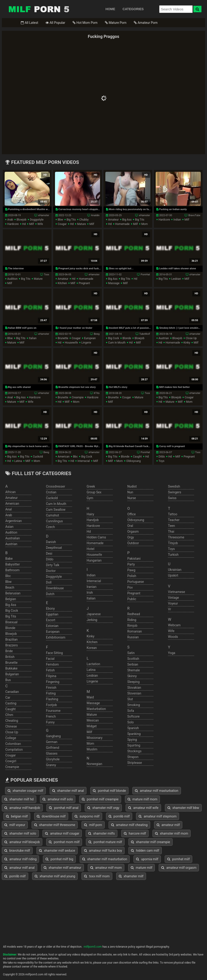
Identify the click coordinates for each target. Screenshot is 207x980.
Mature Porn (116, 23)
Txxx (47, 275)
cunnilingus (54, 521)
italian (33, 338)
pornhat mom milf (64, 842)
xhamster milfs (102, 833)
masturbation (96, 709)
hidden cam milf (145, 851)
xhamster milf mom (172, 833)
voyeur (173, 603)
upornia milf (147, 859)
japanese (94, 614)
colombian (13, 744)
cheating (12, 721)
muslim (92, 749)
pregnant (84, 283)
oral (130, 526)
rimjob (132, 626)
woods (173, 637)
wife (40, 224)
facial (50, 659)
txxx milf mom (97, 876)
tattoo (173, 514)
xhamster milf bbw (183, 808)
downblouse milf (51, 816)
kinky (187, 343)
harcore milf (135, 833)
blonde (127, 338)
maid (90, 697)
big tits (71, 220)
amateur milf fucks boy (103, 851)
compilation (14, 750)
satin (131, 653)
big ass (127, 220)
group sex (94, 492)
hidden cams (96, 537)
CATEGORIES (133, 9)
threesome (176, 537)
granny (51, 765)
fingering (53, 682)
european (90, 338)
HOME (110, 9)
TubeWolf (145, 334)
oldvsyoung (134, 461)
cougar (62, 224)
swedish (174, 486)
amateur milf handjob (22, 808)
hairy (90, 514)
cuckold (38, 457)
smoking (134, 705)
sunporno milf (87, 816)
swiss (172, 498)
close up (191, 338)
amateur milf (168, 825)
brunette (63, 338)
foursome (53, 711)
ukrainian (175, 570)
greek (91, 486)
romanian (135, 631)
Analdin (95, 215)
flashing (52, 699)
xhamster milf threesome (55, 825)
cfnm (9, 715)
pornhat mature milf (105, 842)
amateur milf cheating (129, 825)
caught (137, 457)
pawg (131, 570)
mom (145, 224)
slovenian (134, 693)
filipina (51, 676)
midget (92, 726)
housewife (71, 343)
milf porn (93, 825)
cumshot (53, 515)
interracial (84, 461)
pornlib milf (119, 816)
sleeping (133, 682)
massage (114, 283)
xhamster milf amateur (62, 868)
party (131, 564)
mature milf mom (142, 799)
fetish (50, 670)
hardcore (13, 224)
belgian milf (17, 816)
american (64, 457)
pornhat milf (178, 859)
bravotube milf (17, 851)
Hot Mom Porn (85, 23)
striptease (135, 763)
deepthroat (54, 548)
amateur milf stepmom (158, 816)
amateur (113, 220)
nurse (132, 498)
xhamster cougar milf (25, 791)
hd (24, 224)
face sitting (54, 653)
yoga (172, 653)
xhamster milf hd (19, 799)
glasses (52, 753)
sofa (131, 711)
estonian (52, 626)
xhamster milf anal (68, 791)
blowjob (22, 220)
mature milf (142, 868)
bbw (60, 220)
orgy (131, 537)
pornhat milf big (59, 859)
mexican (93, 720)
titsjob (173, 543)
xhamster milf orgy (103, 808)
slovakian (134, 688)
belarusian (13, 593)
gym (90, 498)
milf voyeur (15, 825)
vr (169, 609)
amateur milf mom (106, 868)
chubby (84, 220)
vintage (174, 598)
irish (90, 593)
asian (9, 527)
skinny (132, 676)
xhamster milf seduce (57, 851)
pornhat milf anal (64, 808)
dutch (50, 594)
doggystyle (37, 220)
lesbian (176, 279)
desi (49, 553)
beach (10, 587)
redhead (134, 614)
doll (49, 582)
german (52, 742)
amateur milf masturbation (157, 791)
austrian (164, 338)
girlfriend (53, 748)
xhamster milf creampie (151, 842)
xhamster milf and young (55, 876)
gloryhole (53, 759)
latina (18, 461)
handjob (93, 520)
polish (132, 576)
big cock (114, 338)
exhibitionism (56, 637)
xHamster (44, 215)
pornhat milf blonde (109, 791)
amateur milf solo (58, 799)
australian (13, 538)
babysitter (13, 564)
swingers (175, 492)
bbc (75, 457)
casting (11, 703)
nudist (132, 486)
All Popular (55, 23)
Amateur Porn (146, 23)
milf (31, 224)
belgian (11, 599)
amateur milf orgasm (179, 868)
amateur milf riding (20, 859)
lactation (93, 664)
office (131, 514)
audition (12, 279)
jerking (92, 620)
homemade (122, 224)
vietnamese (177, 592)
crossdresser (56, 486)
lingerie (86, 343)
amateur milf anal (20, 868)
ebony (50, 608)
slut (130, 699)
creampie (78, 397)
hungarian (94, 560)
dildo (162, 457)
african (11, 492)
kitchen (62, 283)
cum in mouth (117, 343)
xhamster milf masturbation (105, 859)
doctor (51, 571)
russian (133, 637)
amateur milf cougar (62, 833)
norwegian (94, 764)
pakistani (134, 559)
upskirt (173, 575)
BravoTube (194, 215)
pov (130, 587)
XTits (97, 393)
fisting (51, 693)
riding (132, 620)
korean (92, 648)
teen (171, 526)
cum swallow (56, 510)
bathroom (12, 570)
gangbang (53, 736)
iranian (91, 587)
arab (10, 220)
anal (10, 397)
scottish (133, 659)
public (132, 599)
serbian (133, 664)
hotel (90, 549)
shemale (134, 670)
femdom (52, 664)
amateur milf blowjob (22, 842)
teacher (174, 520)
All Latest (29, 23)
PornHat (145, 275)
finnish (51, 688)
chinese (11, 726)
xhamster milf (131, 876)
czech (50, 527)
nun (130, 492)
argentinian (14, 521)
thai (171, 531)
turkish (173, 555)
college (11, 738)
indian (177, 220)
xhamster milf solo (20, 833)
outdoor (133, 543)
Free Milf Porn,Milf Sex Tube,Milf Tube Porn (39, 9)
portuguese (136, 582)
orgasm (133, 531)
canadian (12, 692)
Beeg (97, 334)
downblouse (55, 588)
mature (82, 224)
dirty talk (53, 565)
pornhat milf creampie (100, 799)
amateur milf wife (143, 808)
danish (51, 542)
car (8, 697)
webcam (174, 625)
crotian (51, 492)
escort (51, 620)
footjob (51, 705)
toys (161, 461)
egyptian (52, 614)
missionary (94, 738)
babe (9, 559)
